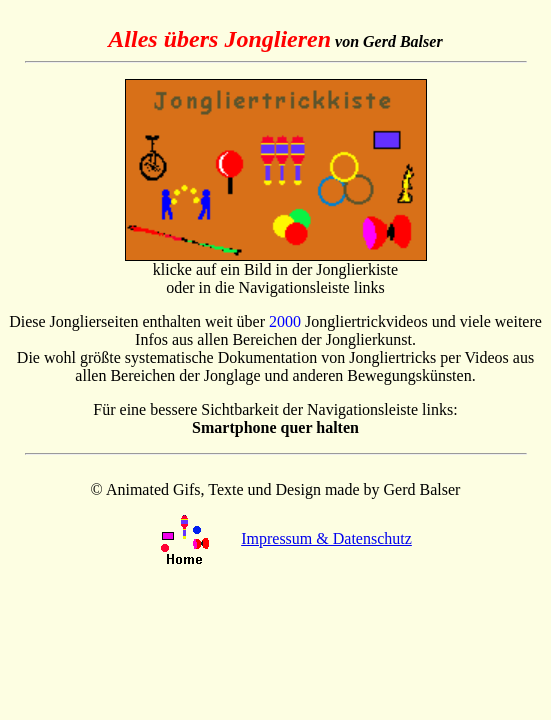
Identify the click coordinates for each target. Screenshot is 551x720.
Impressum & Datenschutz (326, 538)
